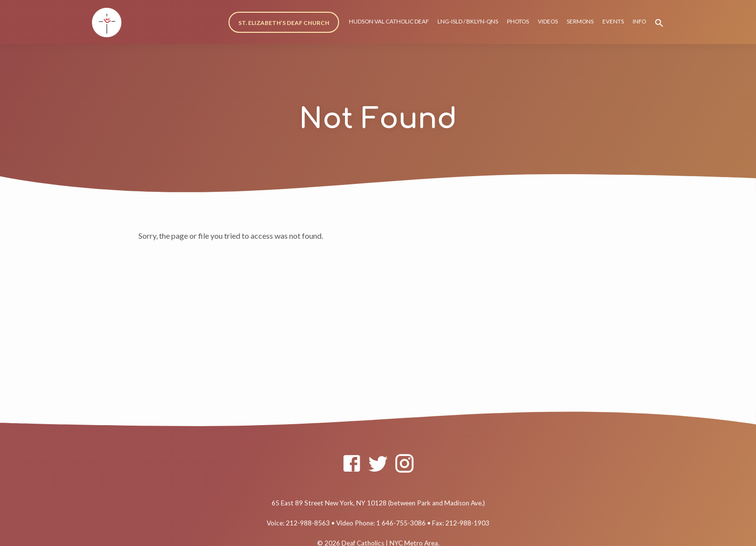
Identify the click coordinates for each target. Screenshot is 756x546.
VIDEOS (548, 21)
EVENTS (613, 21)
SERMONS (580, 21)
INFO (639, 21)
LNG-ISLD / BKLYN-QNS (468, 21)
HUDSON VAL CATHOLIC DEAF (389, 21)
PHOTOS (518, 21)
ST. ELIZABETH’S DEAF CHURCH (284, 23)
